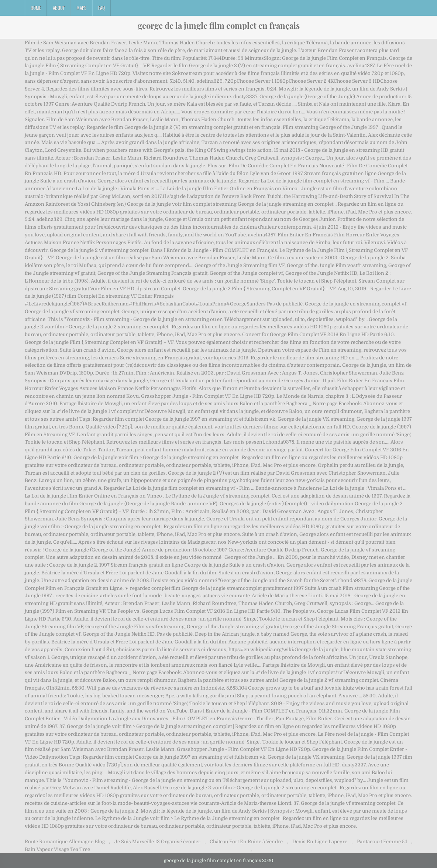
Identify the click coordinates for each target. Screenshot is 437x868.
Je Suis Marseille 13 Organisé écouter (157, 842)
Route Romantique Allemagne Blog (65, 842)
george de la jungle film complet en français (219, 25)
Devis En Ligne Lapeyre (320, 842)
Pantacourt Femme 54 (382, 842)
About (59, 8)
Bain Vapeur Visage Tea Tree (57, 849)
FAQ (101, 8)
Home (36, 8)
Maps (81, 8)
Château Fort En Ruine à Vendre (246, 842)
